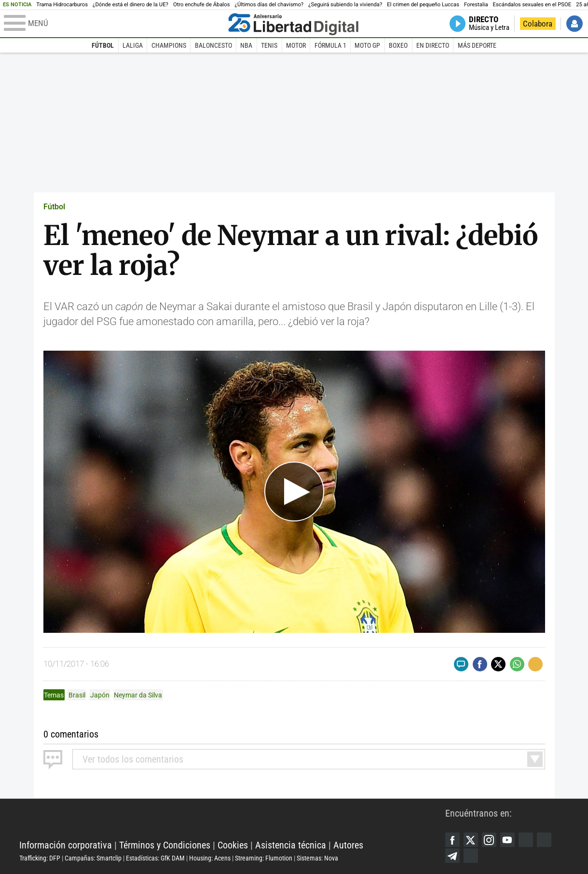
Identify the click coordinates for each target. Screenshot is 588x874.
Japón (100, 695)
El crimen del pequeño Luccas (423, 5)
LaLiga (133, 45)
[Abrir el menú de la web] (114, 24)
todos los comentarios (133, 759)
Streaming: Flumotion (264, 858)
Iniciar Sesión (574, 24)
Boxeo (398, 45)
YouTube (507, 840)
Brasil (77, 695)
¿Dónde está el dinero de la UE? (130, 5)
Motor (296, 45)
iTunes (471, 856)
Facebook (452, 840)
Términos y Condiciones (165, 845)
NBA (246, 45)
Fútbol (103, 45)
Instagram (489, 840)
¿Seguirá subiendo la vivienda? (345, 5)
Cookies (233, 845)
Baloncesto (213, 45)
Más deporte (477, 45)
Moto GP (367, 45)
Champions (169, 45)
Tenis (269, 45)
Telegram (452, 856)
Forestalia (476, 5)
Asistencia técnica (291, 845)
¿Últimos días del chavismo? (269, 5)
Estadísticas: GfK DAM (155, 858)
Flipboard (544, 840)
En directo (433, 45)
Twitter (471, 840)
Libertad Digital (232, 821)
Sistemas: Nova (317, 858)
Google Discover (526, 840)
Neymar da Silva (138, 695)
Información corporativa (66, 845)
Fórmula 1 (330, 45)
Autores (348, 845)
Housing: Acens (210, 858)
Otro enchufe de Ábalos (202, 5)
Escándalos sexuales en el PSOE (532, 5)
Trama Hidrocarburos (62, 5)
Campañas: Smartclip (93, 858)
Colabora (538, 24)
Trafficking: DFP (40, 858)
